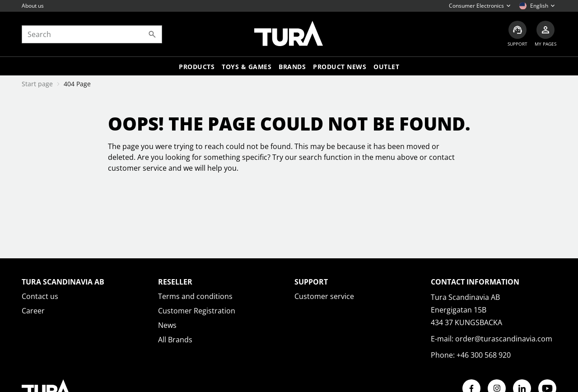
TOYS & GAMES (247, 67)
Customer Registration (197, 311)
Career (33, 311)
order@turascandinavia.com (504, 339)
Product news (340, 67)
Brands (292, 67)
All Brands (175, 340)
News (167, 325)
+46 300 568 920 (484, 355)
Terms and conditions (195, 296)
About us (33, 6)
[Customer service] (517, 34)
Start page (37, 84)
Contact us (40, 296)
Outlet (386, 67)
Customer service (324, 296)
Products (197, 67)
